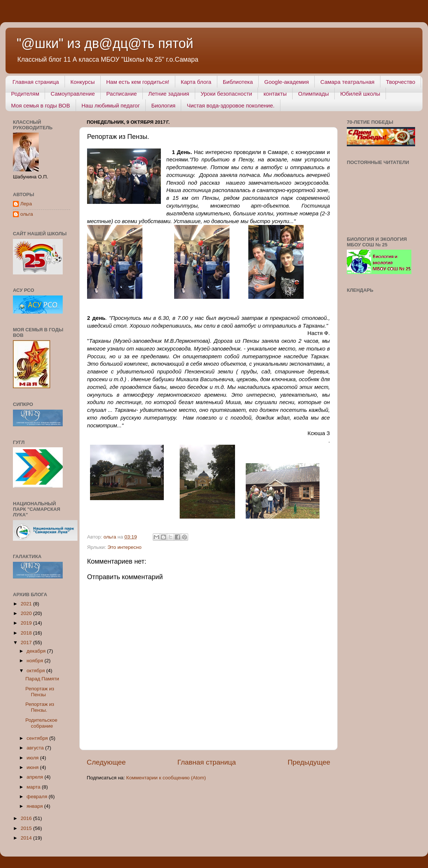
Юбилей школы (360, 94)
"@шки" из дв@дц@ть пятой (105, 43)
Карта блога (196, 82)
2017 (27, 643)
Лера (26, 204)
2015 (27, 828)
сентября (38, 738)
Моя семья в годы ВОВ (41, 105)
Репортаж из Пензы (40, 692)
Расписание (122, 94)
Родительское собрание (42, 723)
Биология (163, 105)
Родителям (25, 94)
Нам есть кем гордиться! (138, 82)
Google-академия (287, 82)
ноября (35, 661)
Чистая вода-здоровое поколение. (231, 105)
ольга (27, 214)
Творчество (401, 82)
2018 (27, 633)
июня (33, 767)
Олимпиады (313, 94)
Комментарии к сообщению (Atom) (166, 778)
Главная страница (36, 82)
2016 (27, 818)
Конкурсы (83, 82)
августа (36, 748)
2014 (27, 838)
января (35, 806)
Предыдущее (309, 762)
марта (34, 787)
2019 (27, 623)
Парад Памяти (42, 679)
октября (36, 671)
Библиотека (238, 82)
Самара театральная (347, 82)
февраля (38, 797)
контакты (275, 94)
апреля (35, 777)
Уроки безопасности (226, 94)
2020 (27, 613)
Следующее (106, 762)
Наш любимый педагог (111, 105)
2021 (27, 604)
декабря (37, 651)
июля (33, 758)
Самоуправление (73, 94)
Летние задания (169, 94)
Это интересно (124, 547)
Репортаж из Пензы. (40, 707)
